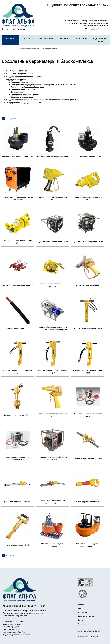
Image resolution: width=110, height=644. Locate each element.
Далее (13, 118)
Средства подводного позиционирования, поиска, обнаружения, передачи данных (41, 99)
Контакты (82, 624)
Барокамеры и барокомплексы (20, 74)
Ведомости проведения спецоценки (16, 635)
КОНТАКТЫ (82, 39)
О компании (83, 612)
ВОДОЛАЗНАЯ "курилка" (99, 40)
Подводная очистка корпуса (23, 89)
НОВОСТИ (28, 39)
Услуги (81, 620)
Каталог (15, 49)
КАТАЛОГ (11, 39)
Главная (5, 49)
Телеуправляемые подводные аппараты (24, 102)
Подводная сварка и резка (22, 82)
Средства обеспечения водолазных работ (24, 76)
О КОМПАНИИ (46, 39)
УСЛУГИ (64, 39)
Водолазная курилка (86, 616)
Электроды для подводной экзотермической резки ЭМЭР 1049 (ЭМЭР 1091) (43, 84)
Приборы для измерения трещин (25, 94)
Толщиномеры (17, 92)
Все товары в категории (16, 71)
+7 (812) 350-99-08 (16, 30)
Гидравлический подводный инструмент (28, 87)
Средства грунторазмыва (22, 97)
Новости (81, 608)
